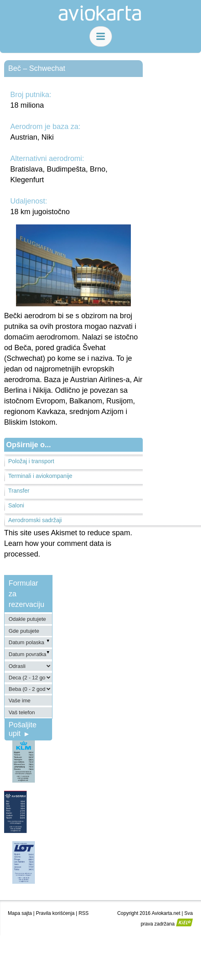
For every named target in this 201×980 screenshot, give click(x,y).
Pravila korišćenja (55, 913)
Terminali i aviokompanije (40, 476)
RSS (83, 913)
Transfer (19, 491)
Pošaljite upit (23, 729)
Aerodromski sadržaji (35, 520)
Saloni (16, 505)
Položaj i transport (31, 461)
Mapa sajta (20, 913)
